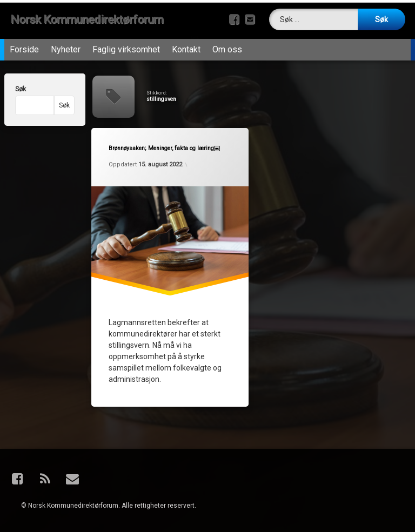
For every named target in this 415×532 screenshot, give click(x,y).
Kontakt (186, 49)
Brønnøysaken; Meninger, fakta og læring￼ (164, 149)
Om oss (227, 49)
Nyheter (66, 49)
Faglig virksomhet (126, 49)
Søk (21, 89)
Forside (24, 49)
